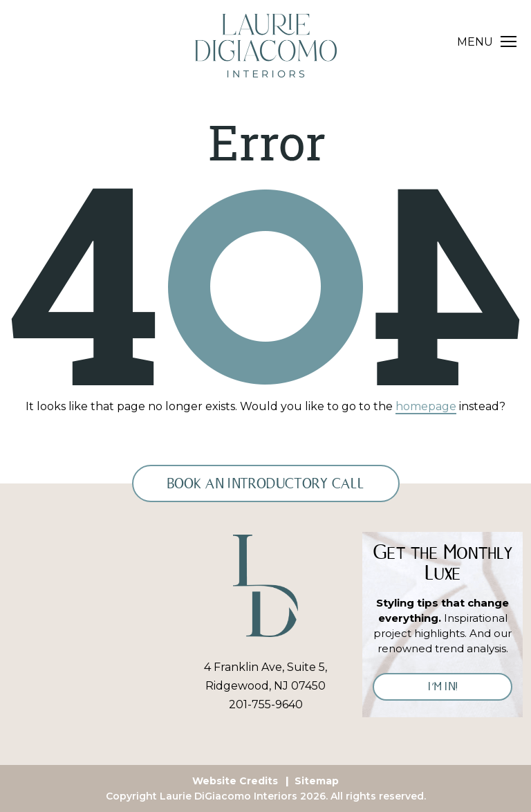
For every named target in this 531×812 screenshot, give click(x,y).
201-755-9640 (266, 704)
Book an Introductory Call (266, 483)
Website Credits (235, 781)
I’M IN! (443, 686)
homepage (426, 406)
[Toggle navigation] (487, 42)
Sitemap (317, 781)
